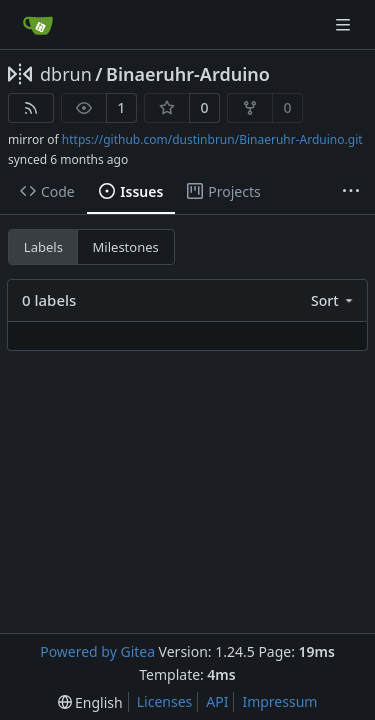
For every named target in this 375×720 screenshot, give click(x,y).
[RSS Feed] (31, 108)
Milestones (126, 247)
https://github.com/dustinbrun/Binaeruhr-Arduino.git (212, 139)
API (217, 701)
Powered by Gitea (97, 651)
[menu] (333, 300)
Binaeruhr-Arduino (188, 74)
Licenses (165, 701)
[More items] (351, 192)
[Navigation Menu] (345, 24)
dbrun (66, 74)
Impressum (279, 701)
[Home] (38, 25)
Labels (43, 247)
